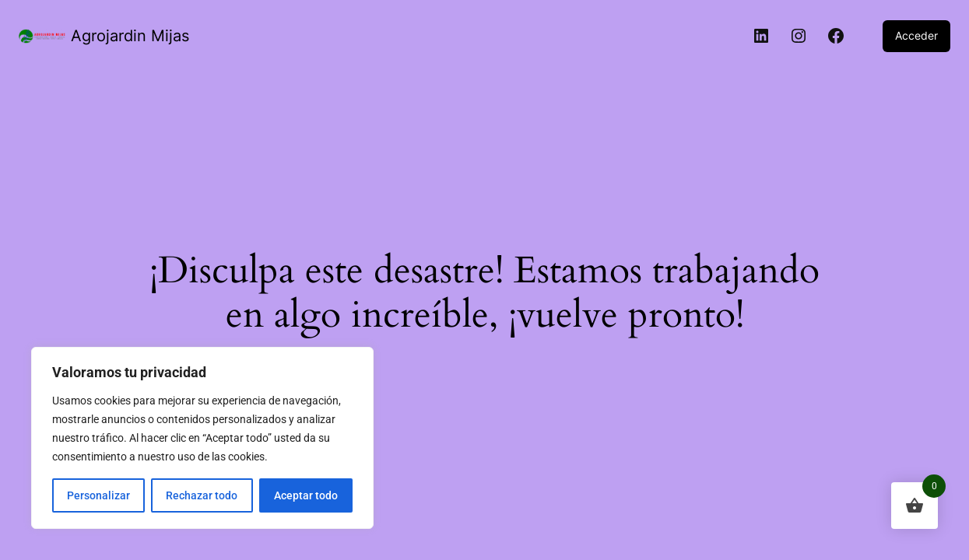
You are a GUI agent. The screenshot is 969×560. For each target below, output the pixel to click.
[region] (202, 438)
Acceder (916, 35)
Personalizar (98, 495)
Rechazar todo (202, 495)
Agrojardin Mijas (130, 36)
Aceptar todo (306, 495)
